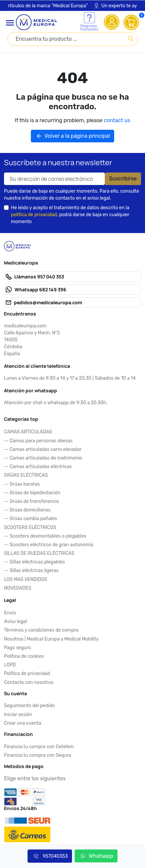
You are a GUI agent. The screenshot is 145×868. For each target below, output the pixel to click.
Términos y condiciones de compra (41, 630)
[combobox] (72, 39)
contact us (117, 120)
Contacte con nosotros (29, 682)
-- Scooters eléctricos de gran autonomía (49, 545)
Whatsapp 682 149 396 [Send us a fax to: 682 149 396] (40, 289)
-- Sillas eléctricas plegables (35, 562)
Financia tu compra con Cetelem (39, 747)
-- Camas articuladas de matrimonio (43, 458)
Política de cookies (24, 656)
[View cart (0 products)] (132, 22)
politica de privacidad (34, 215)
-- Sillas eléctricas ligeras (31, 571)
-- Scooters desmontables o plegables (45, 536)
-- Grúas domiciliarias (27, 510)
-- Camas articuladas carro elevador (43, 449)
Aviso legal (15, 622)
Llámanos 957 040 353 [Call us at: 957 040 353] (39, 277)
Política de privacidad (27, 674)
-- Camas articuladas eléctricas (38, 467)
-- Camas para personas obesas (38, 441)
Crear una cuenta (23, 723)
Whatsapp (96, 856)
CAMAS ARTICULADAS (28, 432)
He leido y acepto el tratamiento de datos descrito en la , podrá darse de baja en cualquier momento (70, 215)
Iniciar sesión (18, 715)
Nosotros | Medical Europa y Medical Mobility (51, 639)
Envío (10, 613)
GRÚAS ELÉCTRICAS (26, 475)
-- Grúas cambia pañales (31, 519)
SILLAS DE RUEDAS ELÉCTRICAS (39, 553)
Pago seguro (17, 648)
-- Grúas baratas (22, 484)
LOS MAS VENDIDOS (26, 579)
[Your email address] (54, 179)
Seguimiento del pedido (29, 706)
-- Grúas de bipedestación (32, 493)
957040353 (50, 856)
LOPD (10, 665)
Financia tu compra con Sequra (37, 755)
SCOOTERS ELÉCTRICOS (30, 528)
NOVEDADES (18, 588)
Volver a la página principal (73, 136)
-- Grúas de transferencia (31, 501)
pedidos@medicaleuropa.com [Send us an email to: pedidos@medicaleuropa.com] (48, 302)
